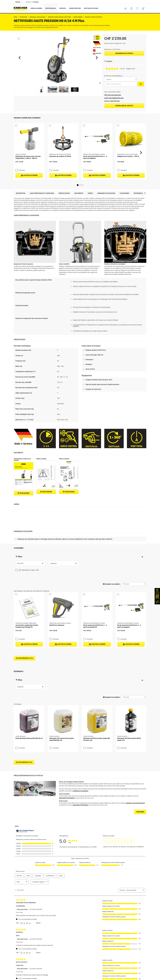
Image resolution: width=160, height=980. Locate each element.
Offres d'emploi (19, 967)
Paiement (17, 928)
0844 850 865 (55, 970)
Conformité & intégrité (21, 972)
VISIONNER (140, 738)
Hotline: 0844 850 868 (112, 101)
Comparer (109, 61)
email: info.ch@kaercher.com (114, 98)
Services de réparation (21, 949)
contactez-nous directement (135, 729)
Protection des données (89, 949)
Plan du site (85, 954)
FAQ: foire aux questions (113, 95)
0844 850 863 (68, 959)
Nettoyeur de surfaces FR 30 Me (60, 143)
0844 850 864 (62, 964)
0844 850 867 (68, 966)
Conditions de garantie (89, 951)
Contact (16, 957)
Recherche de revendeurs (22, 946)
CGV (15, 936)
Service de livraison (20, 925)
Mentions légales (87, 946)
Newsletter (17, 959)
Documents (79, 175)
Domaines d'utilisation (106, 175)
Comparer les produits (111, 549)
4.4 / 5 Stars (119, 928)
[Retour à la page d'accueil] (21, 8)
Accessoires (124, 175)
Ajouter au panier (29, 157)
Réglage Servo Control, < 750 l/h (128, 143)
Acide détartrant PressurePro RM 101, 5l (29, 664)
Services (63, 8)
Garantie (17, 930)
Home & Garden (36, 8)
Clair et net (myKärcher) (21, 951)
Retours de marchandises (22, 933)
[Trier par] (133, 549)
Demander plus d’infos (124, 53)
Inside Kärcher (75, 8)
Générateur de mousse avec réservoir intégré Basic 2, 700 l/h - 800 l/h (28, 144)
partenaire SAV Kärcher (67, 724)
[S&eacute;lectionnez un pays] (121, 79)
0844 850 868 (66, 961)
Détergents (138, 175)
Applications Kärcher (20, 964)
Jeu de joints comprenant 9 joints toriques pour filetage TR (27, 577)
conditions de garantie (80, 717)
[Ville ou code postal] (121, 84)
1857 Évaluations (121, 930)
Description (21, 175)
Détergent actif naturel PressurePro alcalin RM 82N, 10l (62, 665)
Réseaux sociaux (19, 970)
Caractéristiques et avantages (42, 175)
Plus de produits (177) (25, 605)
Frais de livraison (19, 923)
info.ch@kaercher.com (59, 973)
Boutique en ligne (91, 8)
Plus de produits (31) (24, 688)
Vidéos (90, 175)
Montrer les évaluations (123, 933)
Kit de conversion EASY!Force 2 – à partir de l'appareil (95, 144)
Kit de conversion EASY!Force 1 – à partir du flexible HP (95, 577)
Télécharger (23, 475)
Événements (18, 962)
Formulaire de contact (124, 106)
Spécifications (64, 175)
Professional (51, 8)
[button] (20, 58)
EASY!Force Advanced (57, 576)
